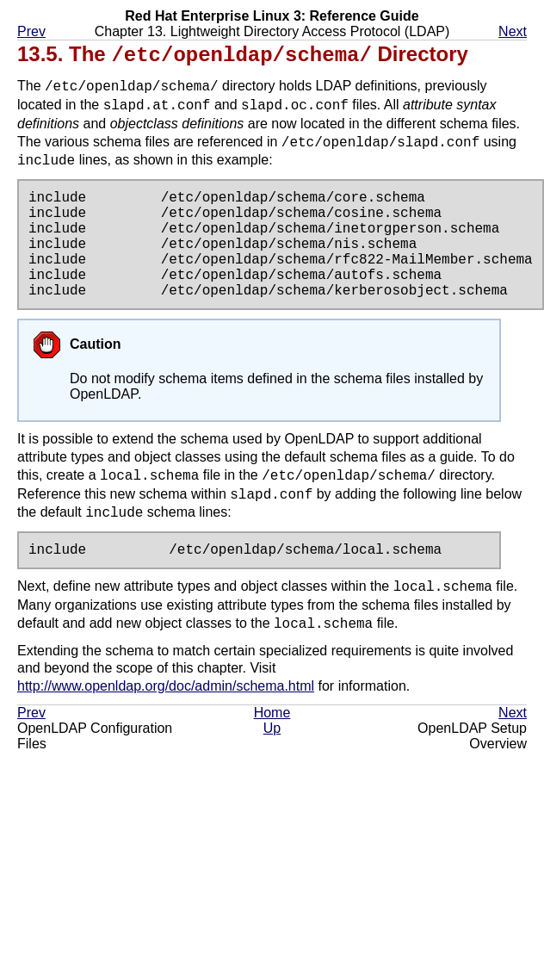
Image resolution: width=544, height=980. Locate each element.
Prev (31, 31)
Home (272, 712)
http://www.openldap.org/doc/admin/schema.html (166, 685)
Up (272, 727)
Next (513, 31)
